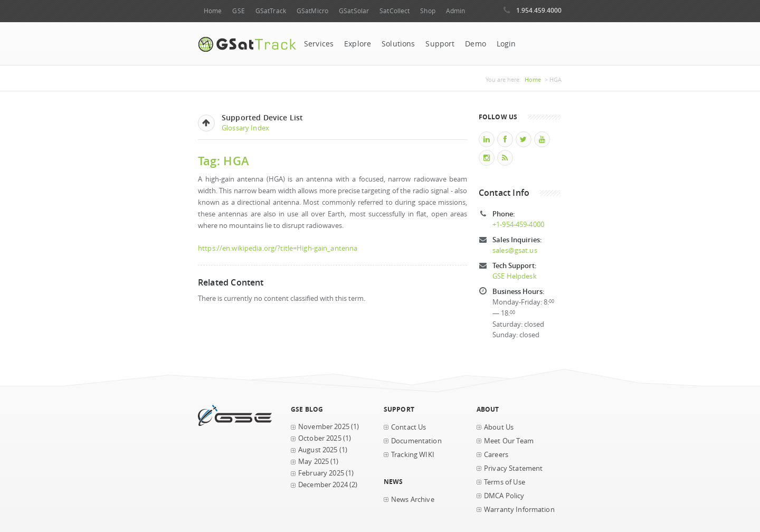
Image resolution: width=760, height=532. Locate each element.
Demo (476, 44)
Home (213, 11)
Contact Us (408, 427)
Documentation (416, 441)
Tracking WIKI (413, 455)
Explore (358, 44)
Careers (496, 455)
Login (506, 44)
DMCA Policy (504, 496)
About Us (499, 427)
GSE (238, 11)
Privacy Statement (513, 468)
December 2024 (323, 485)
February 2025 (321, 473)
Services (319, 44)
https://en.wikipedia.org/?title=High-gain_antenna (278, 248)
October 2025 (320, 438)
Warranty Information (519, 510)
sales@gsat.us (515, 250)
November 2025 (324, 427)
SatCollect (395, 11)
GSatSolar (354, 11)
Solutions (398, 44)
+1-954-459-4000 (518, 225)
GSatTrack (271, 11)
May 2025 (313, 462)
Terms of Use (505, 482)
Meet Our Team (509, 441)
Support (440, 44)
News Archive (413, 500)
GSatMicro (312, 11)
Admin (456, 11)
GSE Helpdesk (515, 276)
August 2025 (318, 450)
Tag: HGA (224, 161)
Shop (427, 11)
